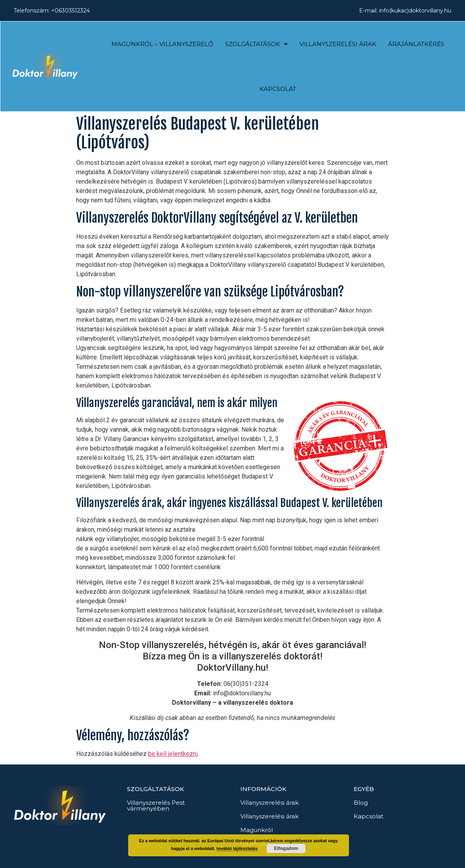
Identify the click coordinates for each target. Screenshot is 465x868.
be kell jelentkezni (173, 754)
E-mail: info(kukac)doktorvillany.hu (405, 11)
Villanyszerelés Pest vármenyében (156, 805)
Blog (361, 803)
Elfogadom (286, 848)
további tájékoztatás (237, 848)
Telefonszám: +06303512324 (52, 11)
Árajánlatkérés (416, 44)
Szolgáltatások (256, 44)
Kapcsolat (278, 89)
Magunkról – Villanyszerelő (162, 44)
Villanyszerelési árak (338, 44)
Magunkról (257, 830)
